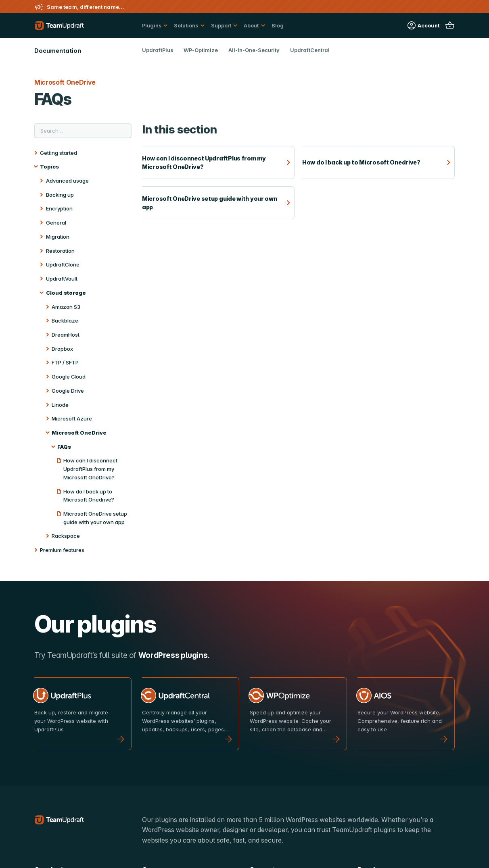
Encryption (59, 208)
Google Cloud (69, 377)
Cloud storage (66, 293)
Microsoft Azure (72, 418)
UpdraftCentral (310, 50)
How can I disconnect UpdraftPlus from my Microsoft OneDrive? (90, 469)
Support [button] (221, 25)
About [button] (251, 25)
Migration (58, 237)
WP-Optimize (201, 50)
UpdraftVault (62, 279)
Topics (49, 167)
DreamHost (66, 335)
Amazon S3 (66, 307)
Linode (60, 405)
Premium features (62, 550)
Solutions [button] (186, 25)
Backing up (60, 195)
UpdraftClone (63, 264)
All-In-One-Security (254, 50)
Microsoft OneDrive (79, 433)
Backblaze (65, 321)
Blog (278, 25)
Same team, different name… (85, 7)
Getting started (59, 153)
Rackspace (66, 536)
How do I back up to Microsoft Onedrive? (89, 496)
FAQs (64, 447)
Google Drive (68, 391)
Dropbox (62, 349)
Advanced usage (67, 181)
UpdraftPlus (158, 50)
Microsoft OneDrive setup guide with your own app (95, 518)
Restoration (60, 251)
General (56, 223)
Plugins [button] (152, 25)
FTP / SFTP (65, 362)
